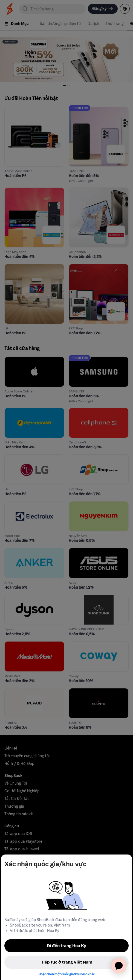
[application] (119, 966)
